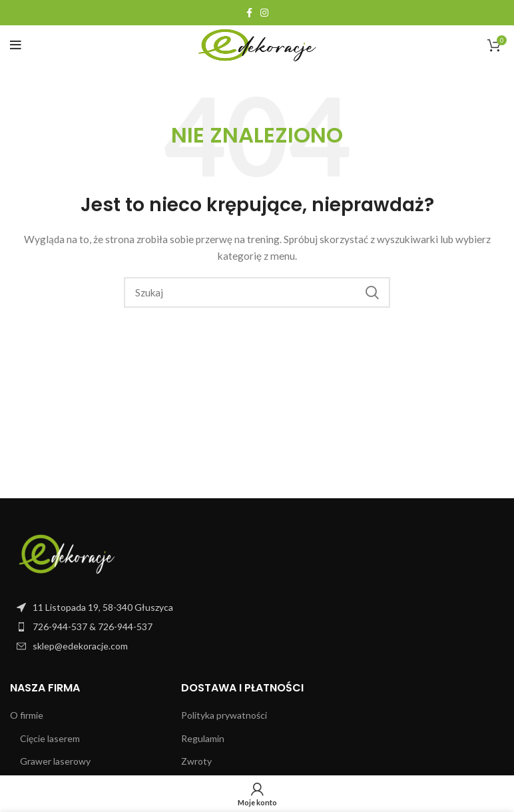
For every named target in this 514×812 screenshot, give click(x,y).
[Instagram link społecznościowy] (264, 13)
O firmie (27, 715)
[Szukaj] (257, 292)
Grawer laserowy (55, 761)
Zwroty (196, 761)
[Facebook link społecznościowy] (249, 13)
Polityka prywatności (224, 715)
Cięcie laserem (50, 738)
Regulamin (203, 738)
